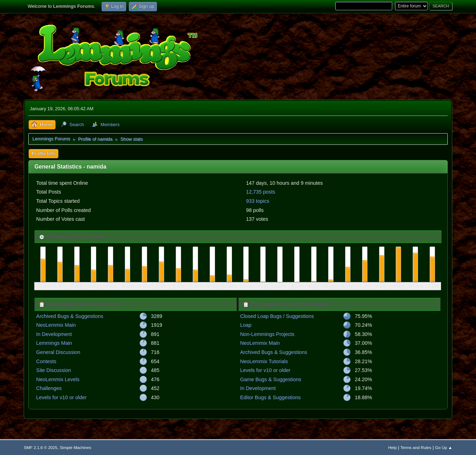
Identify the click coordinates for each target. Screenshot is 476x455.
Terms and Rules (416, 447)
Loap (246, 325)
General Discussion (58, 352)
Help (393, 447)
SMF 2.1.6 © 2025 (40, 447)
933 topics (258, 201)
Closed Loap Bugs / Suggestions (277, 316)
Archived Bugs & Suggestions (70, 316)
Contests (46, 361)
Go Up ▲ (443, 447)
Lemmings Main (54, 343)
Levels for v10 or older (61, 397)
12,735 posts (261, 192)
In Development (54, 334)
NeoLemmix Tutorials (264, 361)
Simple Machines (76, 447)
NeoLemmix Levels (58, 379)
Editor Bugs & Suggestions (270, 397)
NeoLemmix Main (56, 325)
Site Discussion (53, 370)
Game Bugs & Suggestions (271, 379)
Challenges (49, 388)
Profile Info (43, 153)
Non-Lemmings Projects (267, 334)
